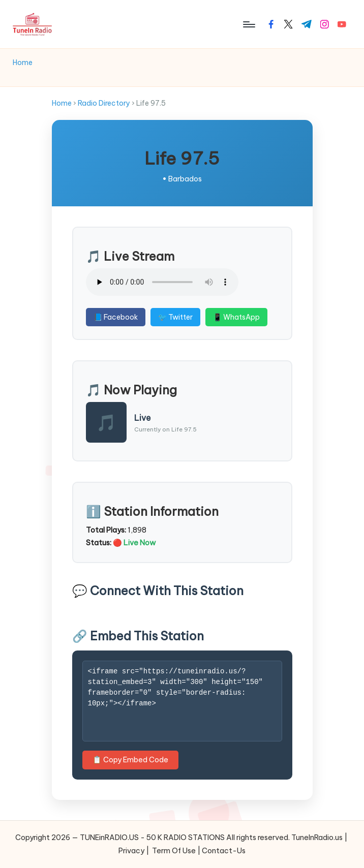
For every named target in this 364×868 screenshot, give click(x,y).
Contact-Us (224, 851)
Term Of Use (174, 851)
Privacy (131, 851)
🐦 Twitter (172, 317)
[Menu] (248, 24)
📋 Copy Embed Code (127, 760)
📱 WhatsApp (233, 317)
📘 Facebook (113, 317)
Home (59, 103)
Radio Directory (101, 103)
